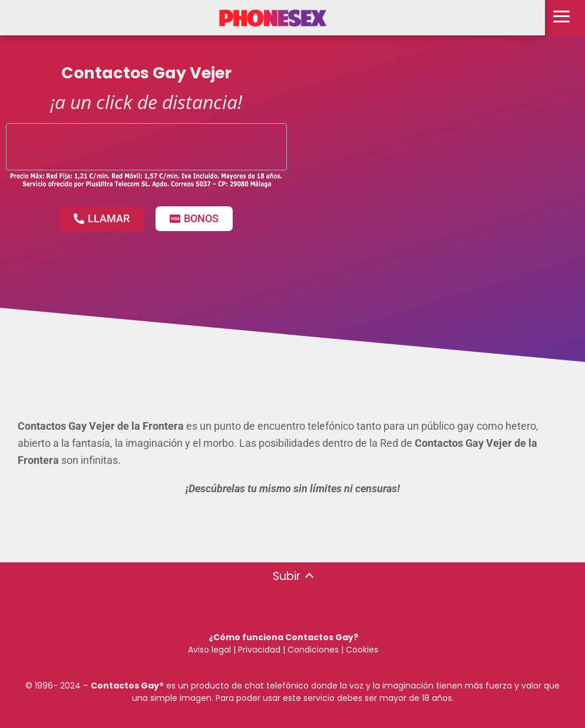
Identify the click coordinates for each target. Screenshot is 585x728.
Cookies (362, 650)
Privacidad (259, 650)
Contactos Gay (125, 686)
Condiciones (312, 650)
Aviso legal (209, 650)
